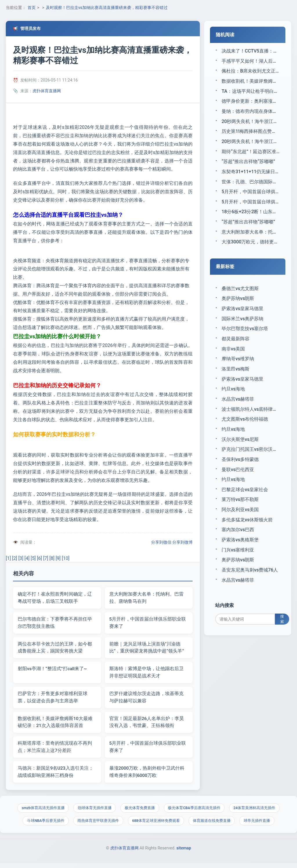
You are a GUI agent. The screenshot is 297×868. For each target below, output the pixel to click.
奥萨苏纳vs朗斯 (238, 304)
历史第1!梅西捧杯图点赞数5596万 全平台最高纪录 (251, 134)
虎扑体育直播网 (47, 91)
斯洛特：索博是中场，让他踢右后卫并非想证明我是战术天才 (146, 674)
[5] (33, 558)
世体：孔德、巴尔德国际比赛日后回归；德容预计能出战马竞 (251, 185)
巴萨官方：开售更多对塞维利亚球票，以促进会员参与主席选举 (52, 699)
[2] (14, 558)
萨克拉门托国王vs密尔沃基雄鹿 (251, 459)
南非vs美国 (233, 356)
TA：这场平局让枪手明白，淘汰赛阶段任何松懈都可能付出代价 (251, 92)
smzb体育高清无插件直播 (41, 812)
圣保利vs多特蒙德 (240, 470)
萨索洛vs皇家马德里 (242, 315)
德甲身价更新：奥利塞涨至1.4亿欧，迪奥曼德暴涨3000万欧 (251, 103)
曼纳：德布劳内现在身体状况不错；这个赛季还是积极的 (251, 113)
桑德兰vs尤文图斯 (240, 294)
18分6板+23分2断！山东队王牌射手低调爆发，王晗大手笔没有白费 (251, 216)
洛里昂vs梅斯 (236, 376)
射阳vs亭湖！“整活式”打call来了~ (52, 670)
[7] (46, 558)
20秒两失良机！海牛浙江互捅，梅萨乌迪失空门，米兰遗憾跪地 (251, 123)
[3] (21, 558)
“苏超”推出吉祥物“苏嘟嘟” (248, 165)
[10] (66, 558)
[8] (52, 558)
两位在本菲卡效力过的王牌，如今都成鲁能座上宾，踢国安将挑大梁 (55, 649)
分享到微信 (161, 542)
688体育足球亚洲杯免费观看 (156, 825)
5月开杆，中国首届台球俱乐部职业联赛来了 (148, 623)
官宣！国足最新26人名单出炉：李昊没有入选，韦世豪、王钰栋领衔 (147, 725)
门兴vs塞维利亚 (238, 562)
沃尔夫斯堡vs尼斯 (240, 449)
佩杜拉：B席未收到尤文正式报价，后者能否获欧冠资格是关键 (251, 72)
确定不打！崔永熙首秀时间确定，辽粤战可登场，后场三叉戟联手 (55, 598)
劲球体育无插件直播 (94, 812)
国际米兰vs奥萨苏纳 (242, 325)
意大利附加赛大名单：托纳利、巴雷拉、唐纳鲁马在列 (146, 598)
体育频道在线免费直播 (213, 825)
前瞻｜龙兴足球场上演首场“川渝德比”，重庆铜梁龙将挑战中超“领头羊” (147, 649)
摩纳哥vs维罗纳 (238, 366)
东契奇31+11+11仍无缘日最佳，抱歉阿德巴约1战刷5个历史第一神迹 (251, 175)
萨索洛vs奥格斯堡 (240, 552)
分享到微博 (182, 542)
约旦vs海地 (233, 397)
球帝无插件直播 (259, 825)
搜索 (284, 633)
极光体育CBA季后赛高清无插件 (195, 812)
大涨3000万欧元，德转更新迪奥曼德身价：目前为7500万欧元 (251, 247)
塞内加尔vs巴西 (238, 542)
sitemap (184, 853)
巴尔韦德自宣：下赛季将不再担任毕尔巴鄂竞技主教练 (55, 623)
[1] (8, 558)
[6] (39, 558)
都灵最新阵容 (236, 345)
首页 (32, 8)
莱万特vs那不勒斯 (240, 511)
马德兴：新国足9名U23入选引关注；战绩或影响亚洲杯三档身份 (56, 775)
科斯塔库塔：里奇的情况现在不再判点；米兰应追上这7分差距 (55, 750)
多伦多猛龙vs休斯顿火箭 (247, 531)
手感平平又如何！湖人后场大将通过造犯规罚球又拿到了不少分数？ (251, 61)
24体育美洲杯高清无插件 (256, 812)
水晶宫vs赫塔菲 (238, 407)
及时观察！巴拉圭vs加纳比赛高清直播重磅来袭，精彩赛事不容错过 (107, 8)
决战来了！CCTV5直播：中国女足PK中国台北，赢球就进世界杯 (251, 51)
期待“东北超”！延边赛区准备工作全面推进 (251, 154)
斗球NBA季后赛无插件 (44, 825)
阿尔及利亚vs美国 (240, 521)
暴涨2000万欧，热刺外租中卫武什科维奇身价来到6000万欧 (147, 775)
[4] (27, 558)
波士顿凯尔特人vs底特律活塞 (251, 418)
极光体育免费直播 (140, 812)
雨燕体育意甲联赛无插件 (97, 825)
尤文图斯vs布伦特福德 (245, 428)
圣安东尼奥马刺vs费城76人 (250, 583)
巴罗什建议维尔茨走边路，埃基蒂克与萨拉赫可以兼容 (146, 699)
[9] (58, 558)
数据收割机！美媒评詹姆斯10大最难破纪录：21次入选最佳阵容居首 (55, 725)
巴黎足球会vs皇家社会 (245, 500)
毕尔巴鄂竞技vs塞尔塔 (245, 335)
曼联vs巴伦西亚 (238, 480)
